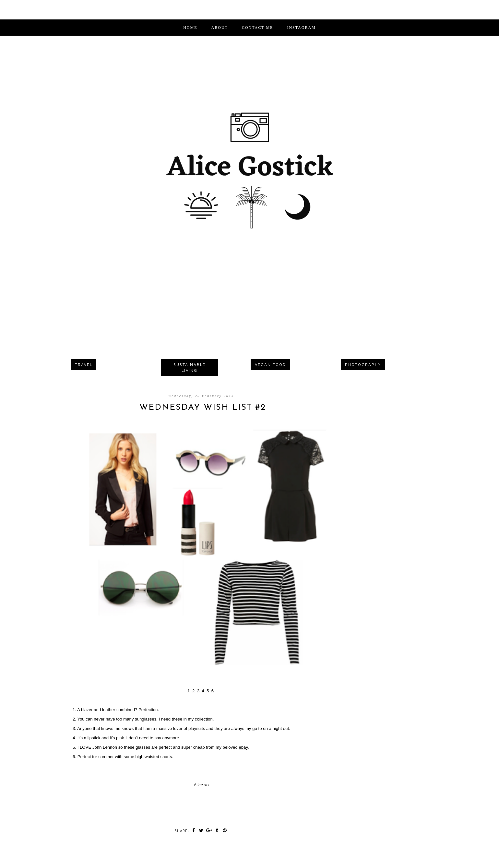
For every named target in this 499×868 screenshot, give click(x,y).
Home (190, 28)
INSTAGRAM (301, 28)
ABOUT (220, 28)
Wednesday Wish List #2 (203, 408)
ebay (243, 747)
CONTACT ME (258, 28)
